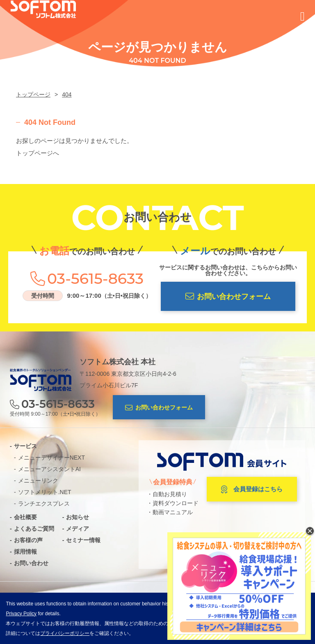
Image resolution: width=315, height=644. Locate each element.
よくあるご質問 (34, 529)
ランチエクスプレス (44, 504)
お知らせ (78, 517)
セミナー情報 (83, 540)
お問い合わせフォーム (228, 296)
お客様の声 (28, 540)
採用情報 (25, 552)
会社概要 (25, 517)
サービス (25, 446)
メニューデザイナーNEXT (51, 458)
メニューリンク (38, 481)
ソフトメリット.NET (45, 492)
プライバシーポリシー (65, 633)
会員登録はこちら (252, 490)
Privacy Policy (21, 614)
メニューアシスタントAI (49, 469)
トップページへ (38, 153)
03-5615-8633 (95, 278)
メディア (78, 529)
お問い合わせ (31, 563)
